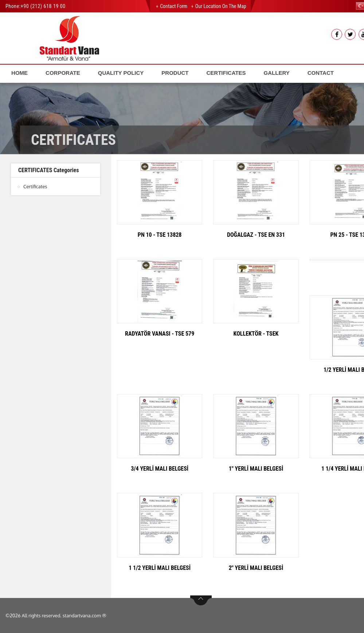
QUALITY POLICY (121, 73)
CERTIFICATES (226, 73)
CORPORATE (63, 73)
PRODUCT (175, 73)
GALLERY (277, 73)
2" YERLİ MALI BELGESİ (256, 568)
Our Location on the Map (221, 6)
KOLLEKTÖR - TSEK (256, 334)
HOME (19, 73)
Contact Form (174, 6)
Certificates (35, 186)
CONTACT (321, 73)
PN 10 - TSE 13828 (160, 235)
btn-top (201, 601)
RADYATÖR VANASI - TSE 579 (160, 334)
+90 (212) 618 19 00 (43, 6)
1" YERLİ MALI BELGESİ (256, 469)
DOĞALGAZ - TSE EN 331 (256, 235)
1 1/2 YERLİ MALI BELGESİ (160, 568)
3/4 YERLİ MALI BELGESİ (160, 469)
